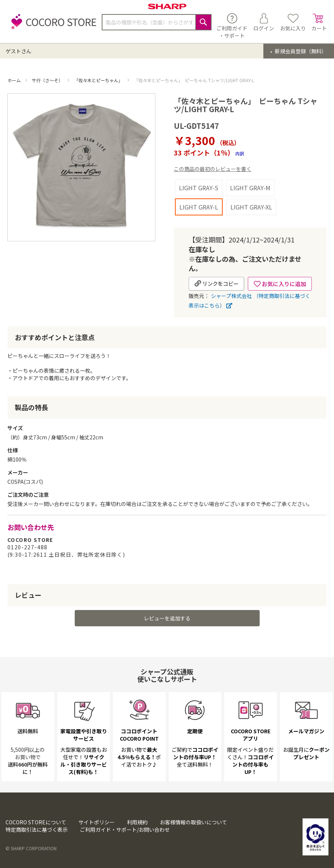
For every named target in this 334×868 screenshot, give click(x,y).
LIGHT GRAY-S (199, 188)
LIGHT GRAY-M (250, 188)
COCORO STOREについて (36, 822)
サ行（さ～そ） (48, 80)
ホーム (15, 80)
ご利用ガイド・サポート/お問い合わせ (125, 830)
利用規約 (137, 822)
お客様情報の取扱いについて (193, 822)
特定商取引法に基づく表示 (37, 830)
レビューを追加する (167, 634)
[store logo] (52, 26)
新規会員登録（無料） (300, 51)
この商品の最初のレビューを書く (213, 169)
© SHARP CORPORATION (31, 849)
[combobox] (157, 22)
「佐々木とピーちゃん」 (99, 80)
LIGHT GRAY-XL (251, 207)
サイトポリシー (97, 822)
